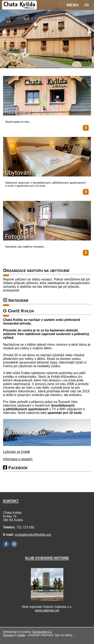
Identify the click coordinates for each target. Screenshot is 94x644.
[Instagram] (14, 544)
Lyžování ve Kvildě (17, 452)
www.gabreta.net (47, 610)
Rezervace (18, 112)
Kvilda (21, 635)
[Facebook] (6, 544)
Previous (4, 32)
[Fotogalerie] (47, 221)
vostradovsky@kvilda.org (33, 535)
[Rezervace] (47, 96)
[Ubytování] (47, 157)
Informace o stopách (18, 459)
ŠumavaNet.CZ (42, 632)
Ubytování (18, 173)
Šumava (8, 635)
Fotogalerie (20, 237)
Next (90, 32)
